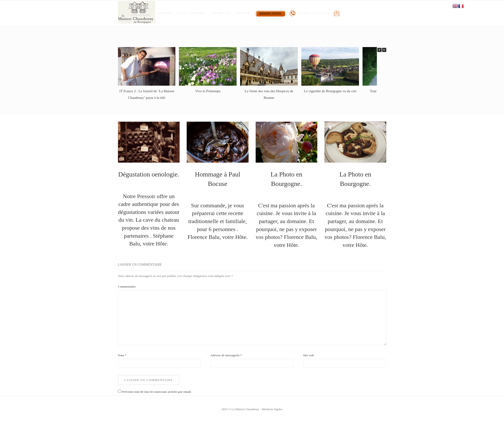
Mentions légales (272, 409)
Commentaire (127, 287)
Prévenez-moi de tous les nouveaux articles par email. (156, 392)
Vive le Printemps (208, 91)
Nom (122, 355)
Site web (308, 355)
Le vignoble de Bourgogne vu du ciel (330, 91)
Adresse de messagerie (226, 355)
